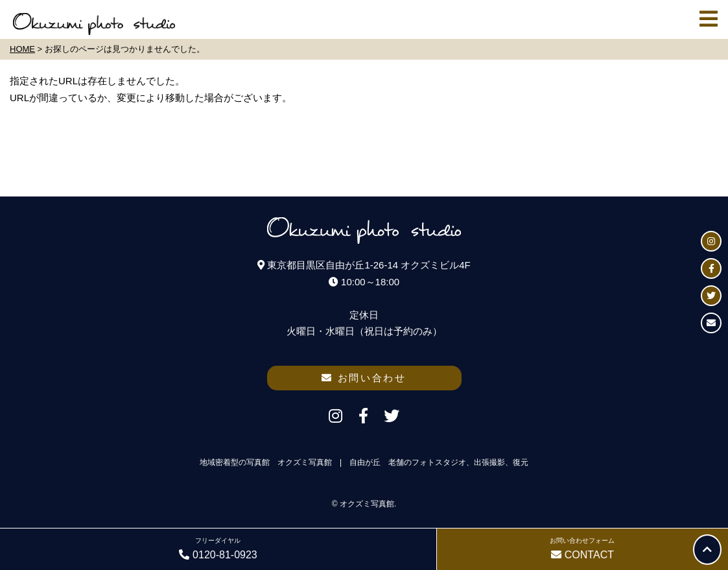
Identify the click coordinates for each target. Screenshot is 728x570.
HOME (22, 49)
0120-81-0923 (218, 548)
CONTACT (582, 548)
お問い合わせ (364, 378)
